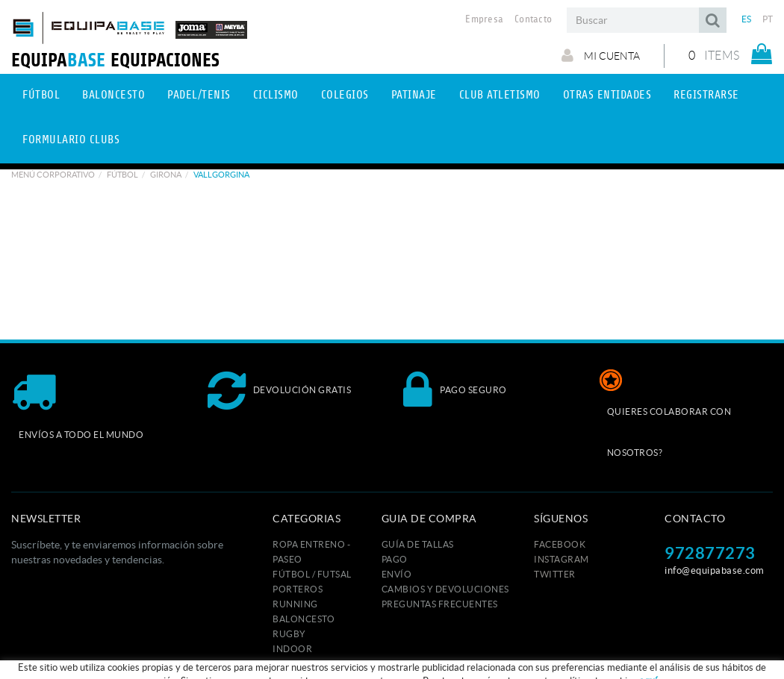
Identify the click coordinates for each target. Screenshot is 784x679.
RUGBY (289, 634)
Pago (395, 559)
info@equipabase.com (715, 570)
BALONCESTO (304, 619)
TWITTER (555, 574)
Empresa (484, 19)
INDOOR (292, 649)
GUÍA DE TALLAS (418, 544)
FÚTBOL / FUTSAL (312, 574)
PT (768, 19)
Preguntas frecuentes (440, 604)
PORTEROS (298, 589)
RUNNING (295, 604)
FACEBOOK (560, 544)
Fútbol (122, 175)
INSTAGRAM (561, 559)
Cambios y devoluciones (445, 589)
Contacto (533, 19)
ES (747, 19)
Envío (397, 574)
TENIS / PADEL (304, 664)
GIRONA (166, 175)
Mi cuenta (601, 55)
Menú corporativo (53, 175)
